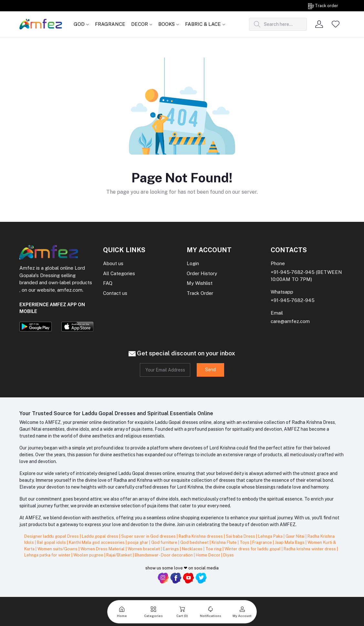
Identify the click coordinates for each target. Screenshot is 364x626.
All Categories (119, 273)
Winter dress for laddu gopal (253, 549)
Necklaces (193, 549)
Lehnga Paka (271, 536)
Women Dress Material (103, 549)
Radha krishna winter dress (310, 549)
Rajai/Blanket (120, 555)
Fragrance (263, 542)
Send (210, 370)
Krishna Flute (225, 542)
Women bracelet (144, 549)
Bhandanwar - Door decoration (164, 555)
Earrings (171, 549)
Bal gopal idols (52, 542)
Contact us (115, 293)
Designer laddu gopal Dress (52, 536)
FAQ (108, 283)
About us (113, 263)
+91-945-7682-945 (293, 272)
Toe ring (214, 549)
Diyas (229, 555)
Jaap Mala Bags (290, 542)
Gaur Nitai (296, 536)
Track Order (200, 293)
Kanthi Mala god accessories (97, 542)
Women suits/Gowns (58, 549)
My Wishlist (200, 283)
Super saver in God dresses (149, 536)
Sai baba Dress (241, 536)
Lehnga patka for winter (48, 555)
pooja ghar (138, 542)
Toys (245, 542)
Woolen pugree (89, 555)
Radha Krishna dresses (201, 536)
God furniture (165, 542)
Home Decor (208, 555)
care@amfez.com (290, 321)
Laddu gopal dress (100, 536)
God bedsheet (195, 542)
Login (193, 263)
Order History (202, 273)
